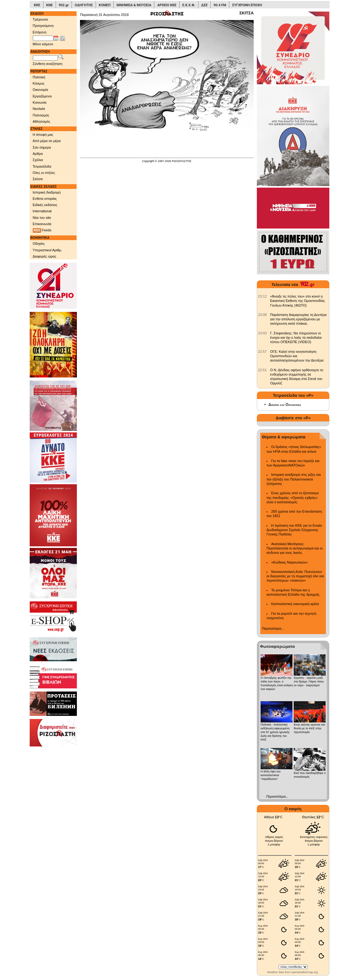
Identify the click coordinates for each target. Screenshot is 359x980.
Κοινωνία (40, 102)
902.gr (64, 5)
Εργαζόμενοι (42, 96)
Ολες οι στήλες (44, 173)
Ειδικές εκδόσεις (45, 205)
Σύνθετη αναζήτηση (48, 64)
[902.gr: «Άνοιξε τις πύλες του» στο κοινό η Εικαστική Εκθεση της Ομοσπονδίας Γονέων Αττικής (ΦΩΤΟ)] (262, 296)
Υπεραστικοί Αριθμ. (47, 250)
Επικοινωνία (42, 224)
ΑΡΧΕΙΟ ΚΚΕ (167, 5)
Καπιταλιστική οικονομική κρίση (295, 604)
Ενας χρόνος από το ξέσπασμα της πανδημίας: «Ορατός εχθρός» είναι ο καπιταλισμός (293, 497)
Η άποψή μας (43, 135)
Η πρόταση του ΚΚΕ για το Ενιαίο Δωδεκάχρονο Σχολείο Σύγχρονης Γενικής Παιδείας (294, 530)
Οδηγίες (39, 244)
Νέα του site (42, 218)
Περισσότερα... (273, 628)
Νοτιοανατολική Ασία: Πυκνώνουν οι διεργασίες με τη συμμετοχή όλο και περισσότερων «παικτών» (295, 576)
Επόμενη (40, 32)
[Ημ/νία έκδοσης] (43, 38)
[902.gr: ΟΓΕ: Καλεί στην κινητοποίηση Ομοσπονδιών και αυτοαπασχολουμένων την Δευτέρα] (262, 352)
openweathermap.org (304, 972)
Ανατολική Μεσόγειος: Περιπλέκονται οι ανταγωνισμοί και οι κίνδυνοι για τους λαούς (294, 548)
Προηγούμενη (43, 26)
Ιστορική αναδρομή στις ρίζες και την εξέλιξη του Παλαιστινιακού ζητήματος (294, 479)
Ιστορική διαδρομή (47, 192)
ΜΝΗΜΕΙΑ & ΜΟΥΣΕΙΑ (134, 5)
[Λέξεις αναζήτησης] (45, 58)
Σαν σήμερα (42, 147)
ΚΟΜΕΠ (105, 5)
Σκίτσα (38, 179)
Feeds (42, 230)
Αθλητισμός (42, 121)
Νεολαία (39, 109)
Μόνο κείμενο (43, 44)
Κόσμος (39, 83)
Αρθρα (38, 154)
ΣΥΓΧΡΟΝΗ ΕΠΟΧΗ (247, 5)
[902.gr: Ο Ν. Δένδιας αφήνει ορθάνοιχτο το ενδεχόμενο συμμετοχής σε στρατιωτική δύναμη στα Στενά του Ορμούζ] (262, 370)
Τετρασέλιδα (42, 166)
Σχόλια (38, 160)
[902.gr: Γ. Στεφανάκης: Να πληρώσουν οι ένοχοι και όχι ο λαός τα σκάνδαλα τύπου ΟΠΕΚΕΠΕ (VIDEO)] (262, 333)
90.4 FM (220, 5)
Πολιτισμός (41, 115)
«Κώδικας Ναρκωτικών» (289, 562)
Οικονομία (40, 90)
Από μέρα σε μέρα (47, 141)
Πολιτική (39, 77)
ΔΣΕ (204, 5)
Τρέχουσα (40, 19)
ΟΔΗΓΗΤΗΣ (84, 5)
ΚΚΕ (37, 5)
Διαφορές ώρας (45, 256)
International (42, 211)
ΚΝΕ (50, 5)
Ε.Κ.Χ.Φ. (189, 5)
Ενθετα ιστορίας (45, 199)
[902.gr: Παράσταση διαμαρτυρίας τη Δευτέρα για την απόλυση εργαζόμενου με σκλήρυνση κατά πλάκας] (262, 315)
